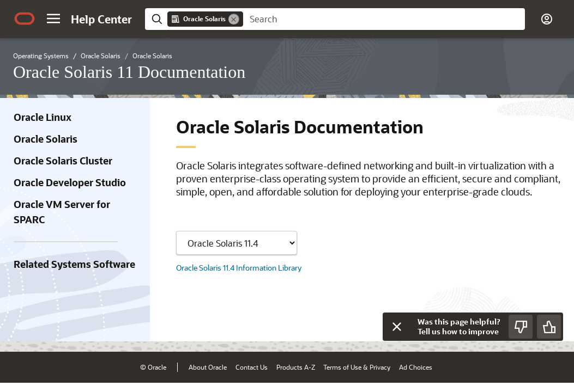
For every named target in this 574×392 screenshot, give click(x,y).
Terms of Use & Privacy (357, 367)
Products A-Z (296, 367)
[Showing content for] (237, 243)
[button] (53, 19)
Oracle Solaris (46, 139)
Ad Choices (416, 367)
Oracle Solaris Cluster (63, 161)
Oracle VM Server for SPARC (62, 212)
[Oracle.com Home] (25, 19)
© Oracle (153, 367)
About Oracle (208, 367)
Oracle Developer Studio (70, 182)
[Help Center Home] (101, 19)
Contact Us (252, 367)
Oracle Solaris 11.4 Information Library (239, 268)
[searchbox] (384, 19)
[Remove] (234, 19)
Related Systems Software (74, 264)
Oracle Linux (43, 117)
